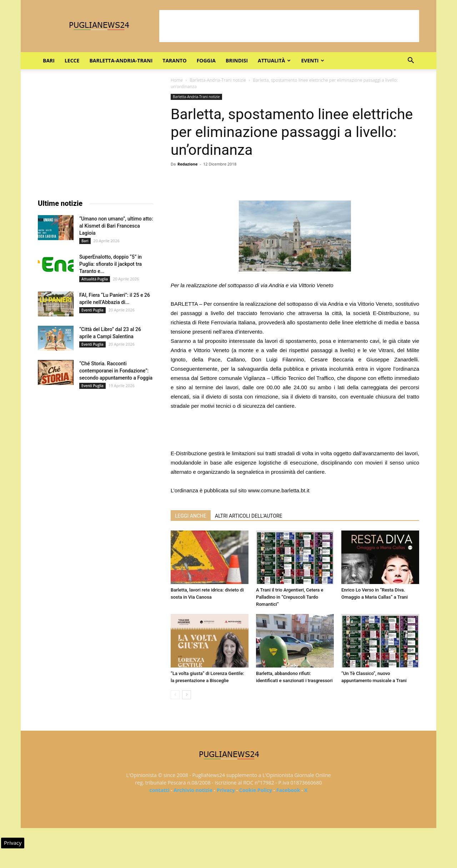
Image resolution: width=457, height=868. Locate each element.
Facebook (288, 790)
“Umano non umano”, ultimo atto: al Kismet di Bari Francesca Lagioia (116, 226)
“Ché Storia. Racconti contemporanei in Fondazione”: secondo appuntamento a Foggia (116, 371)
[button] (411, 61)
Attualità (274, 60)
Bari (49, 60)
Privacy (226, 790)
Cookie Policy (256, 790)
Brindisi (237, 60)
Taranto (174, 60)
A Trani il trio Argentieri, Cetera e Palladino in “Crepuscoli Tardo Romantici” (290, 597)
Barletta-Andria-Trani (121, 60)
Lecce (72, 60)
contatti (160, 790)
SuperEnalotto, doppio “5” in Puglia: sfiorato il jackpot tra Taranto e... (111, 264)
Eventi (313, 60)
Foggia (206, 60)
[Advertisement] (289, 26)
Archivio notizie (193, 790)
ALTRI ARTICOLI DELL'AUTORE (248, 516)
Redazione (188, 164)
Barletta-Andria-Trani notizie (218, 80)
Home (177, 80)
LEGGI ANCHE (191, 516)
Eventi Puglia (92, 310)
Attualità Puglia (95, 279)
